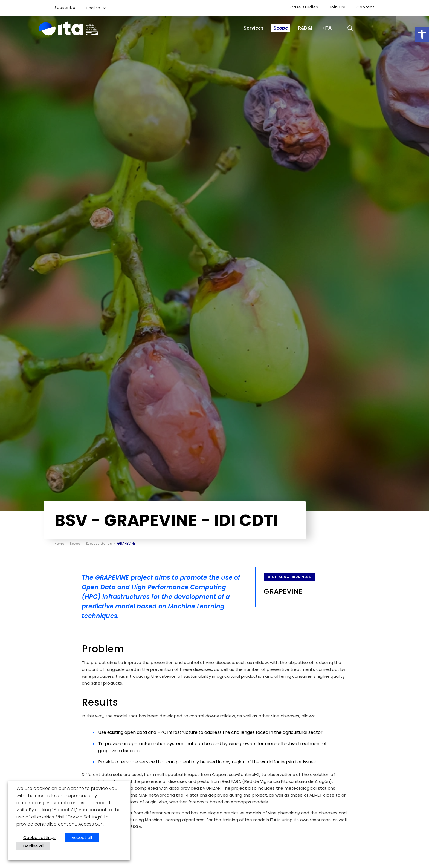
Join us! (337, 7)
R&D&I (322, 28)
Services (270, 28)
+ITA (343, 28)
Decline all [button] (33, 846)
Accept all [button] (82, 837)
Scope (297, 28)
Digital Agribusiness (289, 577)
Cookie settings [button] (39, 837)
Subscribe (65, 8)
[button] (422, 35)
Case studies (304, 7)
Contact (366, 7)
